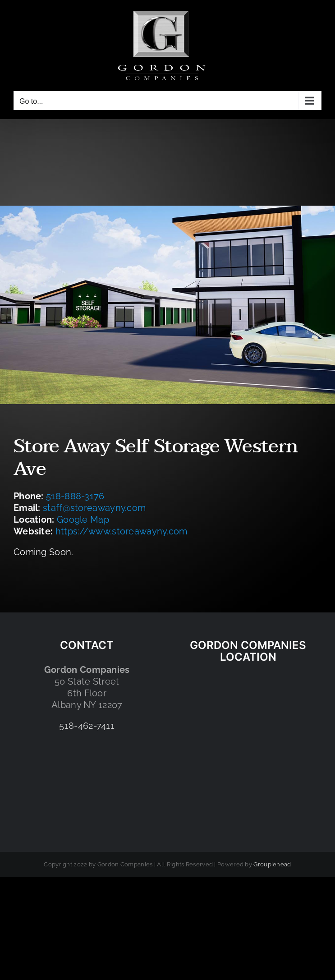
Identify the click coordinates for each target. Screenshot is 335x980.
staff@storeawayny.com (94, 508)
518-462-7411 (87, 726)
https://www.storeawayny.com (122, 531)
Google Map (83, 520)
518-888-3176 (75, 496)
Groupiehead (272, 864)
